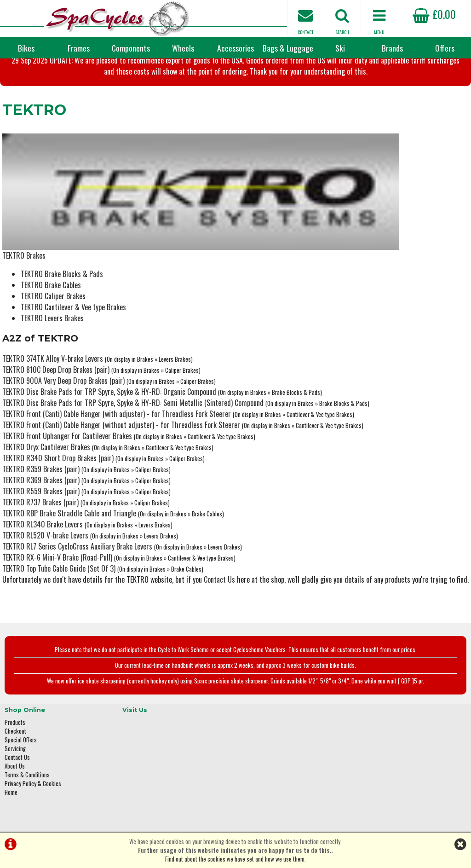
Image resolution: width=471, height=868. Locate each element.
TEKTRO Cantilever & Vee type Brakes (71, 278)
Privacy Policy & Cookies (33, 748)
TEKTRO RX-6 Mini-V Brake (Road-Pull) (55, 528)
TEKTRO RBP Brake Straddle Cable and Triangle (67, 484)
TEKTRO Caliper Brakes (51, 267)
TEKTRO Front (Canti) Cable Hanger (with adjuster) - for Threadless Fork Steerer (114, 385)
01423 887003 (381, 742)
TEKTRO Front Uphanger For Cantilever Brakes (65, 407)
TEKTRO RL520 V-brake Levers (43, 506)
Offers (445, 48)
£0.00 (434, 14)
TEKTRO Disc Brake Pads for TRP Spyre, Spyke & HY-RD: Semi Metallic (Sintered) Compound (131, 374)
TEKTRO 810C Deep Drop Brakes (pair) (54, 341)
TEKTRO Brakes (22, 226)
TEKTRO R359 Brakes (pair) (39, 440)
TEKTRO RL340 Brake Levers (40, 495)
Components (131, 48)
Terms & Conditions (27, 739)
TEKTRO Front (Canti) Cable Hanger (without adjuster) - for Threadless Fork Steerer (119, 396)
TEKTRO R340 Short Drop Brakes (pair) (56, 429)
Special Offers (21, 704)
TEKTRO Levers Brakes (50, 289)
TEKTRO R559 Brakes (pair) (39, 462)
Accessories (235, 48)
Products (15, 687)
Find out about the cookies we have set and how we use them (235, 859)
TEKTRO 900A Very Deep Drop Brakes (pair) (61, 352)
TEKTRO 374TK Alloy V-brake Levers (50, 330)
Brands (392, 48)
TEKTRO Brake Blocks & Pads (60, 245)
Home (11, 757)
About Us (15, 731)
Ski (340, 48)
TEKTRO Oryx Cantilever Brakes (44, 418)
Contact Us (217, 550)
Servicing (15, 713)
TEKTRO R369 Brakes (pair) (39, 451)
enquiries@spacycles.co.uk (397, 771)
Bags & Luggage (288, 48)
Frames (79, 48)
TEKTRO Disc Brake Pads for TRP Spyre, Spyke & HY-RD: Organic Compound (107, 363)
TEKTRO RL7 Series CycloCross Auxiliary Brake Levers (75, 517)
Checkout (15, 696)
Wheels (183, 48)
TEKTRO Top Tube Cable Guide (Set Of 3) (57, 539)
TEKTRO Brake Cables (49, 256)
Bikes (26, 48)
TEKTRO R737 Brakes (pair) (38, 473)
